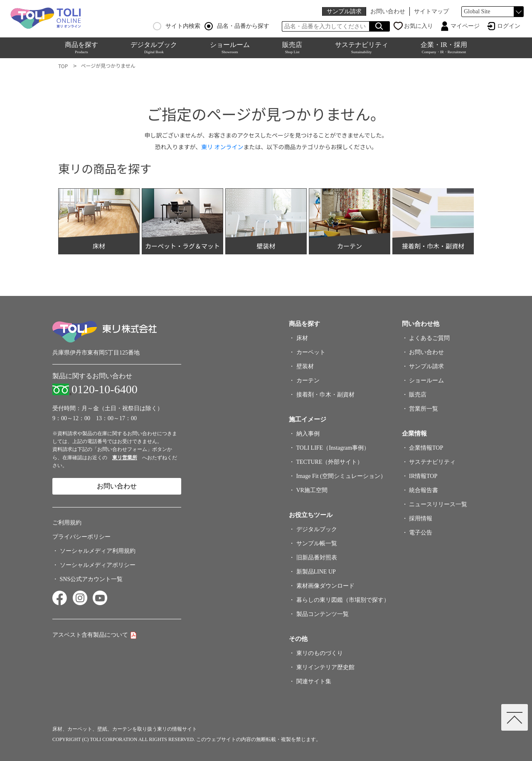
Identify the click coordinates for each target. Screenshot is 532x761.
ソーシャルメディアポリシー (98, 565)
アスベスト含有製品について (90, 635)
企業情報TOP (426, 448)
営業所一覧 (424, 409)
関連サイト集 (314, 681)
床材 (302, 338)
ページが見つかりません (108, 65)
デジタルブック (154, 48)
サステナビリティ (362, 48)
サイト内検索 (177, 26)
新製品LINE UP (316, 572)
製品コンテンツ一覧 (323, 614)
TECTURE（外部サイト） (330, 462)
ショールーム (230, 48)
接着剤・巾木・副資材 (325, 395)
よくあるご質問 (429, 338)
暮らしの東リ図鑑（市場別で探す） (343, 600)
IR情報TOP (423, 476)
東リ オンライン (222, 147)
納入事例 (308, 434)
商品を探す (81, 48)
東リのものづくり (320, 653)
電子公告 (421, 533)
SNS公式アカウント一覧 (91, 579)
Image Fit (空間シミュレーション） (341, 476)
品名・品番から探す (237, 26)
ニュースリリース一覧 (438, 504)
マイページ (465, 26)
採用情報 (421, 518)
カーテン (308, 380)
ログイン (509, 26)
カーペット (311, 352)
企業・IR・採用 (444, 48)
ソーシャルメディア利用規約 (98, 551)
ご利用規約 (67, 523)
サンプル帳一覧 (317, 543)
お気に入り (419, 26)
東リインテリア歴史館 (325, 667)
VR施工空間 (312, 490)
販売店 (292, 48)
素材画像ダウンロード (325, 586)
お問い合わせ (388, 11)
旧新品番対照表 (317, 558)
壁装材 (305, 366)
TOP (63, 66)
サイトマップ (431, 11)
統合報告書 (424, 490)
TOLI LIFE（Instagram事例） (333, 448)
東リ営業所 (125, 458)
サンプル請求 (344, 11)
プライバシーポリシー (81, 537)
